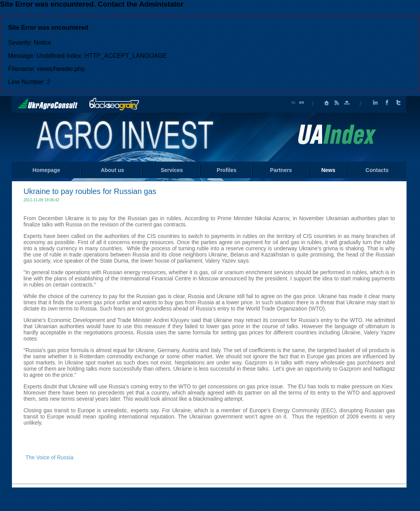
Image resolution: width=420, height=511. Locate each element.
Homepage (327, 103)
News (328, 170)
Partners (281, 170)
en (302, 102)
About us (112, 170)
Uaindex (337, 134)
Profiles (226, 170)
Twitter (398, 103)
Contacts (377, 170)
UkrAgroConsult (48, 104)
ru (293, 102)
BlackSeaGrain (114, 104)
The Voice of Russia (50, 457)
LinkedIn (375, 103)
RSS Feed (337, 103)
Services (172, 170)
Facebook (387, 103)
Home (126, 137)
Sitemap (347, 103)
